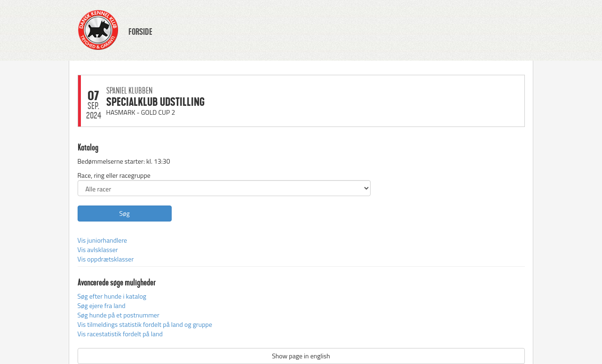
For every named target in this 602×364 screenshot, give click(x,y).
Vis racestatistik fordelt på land (120, 334)
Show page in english (301, 356)
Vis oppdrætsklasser (106, 259)
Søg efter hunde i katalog (112, 296)
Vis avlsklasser (98, 249)
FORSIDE (140, 32)
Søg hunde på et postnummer (119, 315)
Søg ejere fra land (102, 305)
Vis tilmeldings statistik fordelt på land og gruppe (145, 324)
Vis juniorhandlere (103, 240)
